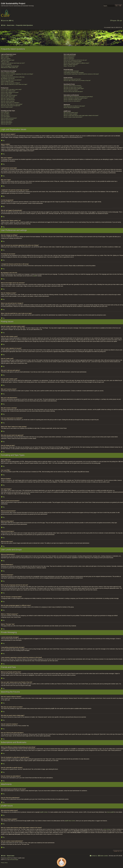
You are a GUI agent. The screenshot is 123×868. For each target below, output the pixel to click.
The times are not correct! (7, 76)
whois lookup (107, 829)
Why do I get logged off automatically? (10, 66)
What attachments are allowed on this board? (74, 106)
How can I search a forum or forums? (72, 86)
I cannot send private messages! (71, 71)
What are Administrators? (70, 56)
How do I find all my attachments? (72, 108)
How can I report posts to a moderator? (10, 103)
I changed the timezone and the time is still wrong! (13, 77)
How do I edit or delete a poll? (8, 97)
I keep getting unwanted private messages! (74, 73)
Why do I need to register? (7, 56)
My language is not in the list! (8, 78)
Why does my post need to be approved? (11, 106)
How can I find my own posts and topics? (73, 92)
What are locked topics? (7, 122)
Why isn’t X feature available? (71, 114)
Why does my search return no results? (73, 87)
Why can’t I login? (5, 62)
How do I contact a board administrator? (73, 117)
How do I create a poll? (6, 94)
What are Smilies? (5, 115)
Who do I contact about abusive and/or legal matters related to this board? (81, 115)
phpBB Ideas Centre (70, 821)
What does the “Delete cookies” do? (9, 67)
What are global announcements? (9, 118)
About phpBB (110, 812)
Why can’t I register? (6, 59)
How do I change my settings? (8, 73)
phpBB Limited (44, 812)
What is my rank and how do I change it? (11, 83)
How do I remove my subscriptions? (72, 101)
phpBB (35, 276)
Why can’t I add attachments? (8, 100)
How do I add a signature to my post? (10, 92)
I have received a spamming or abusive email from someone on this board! (81, 74)
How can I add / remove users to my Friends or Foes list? (77, 81)
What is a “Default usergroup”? (71, 64)
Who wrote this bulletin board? (71, 113)
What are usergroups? (69, 59)
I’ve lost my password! (6, 64)
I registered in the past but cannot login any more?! (13, 63)
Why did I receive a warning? (8, 101)
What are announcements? (7, 120)
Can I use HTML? (5, 114)
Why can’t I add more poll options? (9, 95)
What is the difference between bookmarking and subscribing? (78, 97)
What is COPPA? (5, 57)
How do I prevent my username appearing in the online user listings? (17, 74)
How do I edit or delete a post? (8, 91)
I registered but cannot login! (8, 60)
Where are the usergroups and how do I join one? (75, 60)
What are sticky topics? (6, 121)
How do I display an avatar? (7, 81)
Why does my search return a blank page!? (74, 89)
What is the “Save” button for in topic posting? (12, 104)
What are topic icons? (6, 124)
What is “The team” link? (69, 66)
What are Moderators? (69, 57)
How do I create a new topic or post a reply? (11, 89)
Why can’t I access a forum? (8, 98)
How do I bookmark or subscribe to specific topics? (76, 98)
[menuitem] (11, 21)
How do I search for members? (71, 90)
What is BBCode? (5, 112)
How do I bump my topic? (7, 107)
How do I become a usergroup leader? (73, 62)
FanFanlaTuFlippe (14, 860)
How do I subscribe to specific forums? (73, 99)
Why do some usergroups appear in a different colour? (76, 63)
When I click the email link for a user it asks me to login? (14, 84)
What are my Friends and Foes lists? (72, 79)
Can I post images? (6, 117)
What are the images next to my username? (11, 80)
